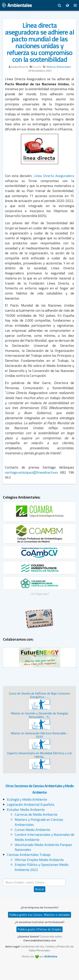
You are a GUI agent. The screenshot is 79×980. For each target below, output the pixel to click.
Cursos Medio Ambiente (32, 830)
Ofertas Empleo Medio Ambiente (39, 860)
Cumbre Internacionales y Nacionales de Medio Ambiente (44, 837)
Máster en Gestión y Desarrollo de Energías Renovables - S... (39, 715)
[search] (34, 882)
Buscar (40, 889)
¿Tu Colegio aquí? (39, 594)
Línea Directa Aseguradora (54, 176)
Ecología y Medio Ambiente (27, 799)
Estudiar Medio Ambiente (26, 810)
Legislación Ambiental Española (30, 804)
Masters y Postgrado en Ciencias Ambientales (39, 822)
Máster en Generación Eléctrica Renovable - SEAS (39, 735)
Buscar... (40, 879)
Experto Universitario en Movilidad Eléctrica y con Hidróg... (40, 755)
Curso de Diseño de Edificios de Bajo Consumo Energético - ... (39, 695)
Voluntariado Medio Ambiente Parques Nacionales (43, 847)
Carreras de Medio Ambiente (36, 814)
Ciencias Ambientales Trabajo (29, 855)
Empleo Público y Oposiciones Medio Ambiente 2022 (42, 867)
